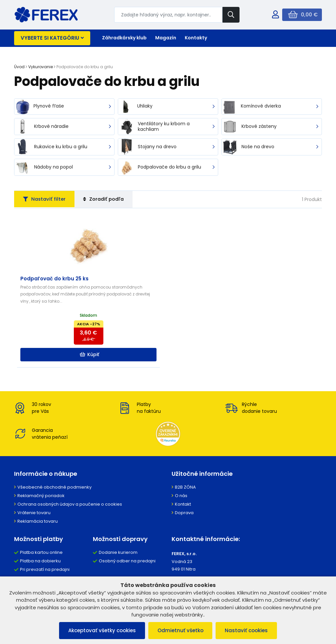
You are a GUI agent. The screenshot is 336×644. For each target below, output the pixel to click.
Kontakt (183, 513)
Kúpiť (66, 363)
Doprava (184, 521)
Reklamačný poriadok (41, 504)
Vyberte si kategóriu (52, 38)
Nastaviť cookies (248, 630)
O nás (181, 504)
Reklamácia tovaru (38, 530)
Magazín (166, 38)
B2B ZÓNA (185, 496)
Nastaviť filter (46, 200)
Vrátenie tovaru (34, 521)
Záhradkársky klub (124, 38)
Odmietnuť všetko (180, 630)
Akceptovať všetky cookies (101, 630)
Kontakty (196, 38)
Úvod (19, 67)
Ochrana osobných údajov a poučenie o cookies (70, 513)
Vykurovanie (41, 67)
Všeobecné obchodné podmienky (54, 496)
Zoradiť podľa (108, 200)
